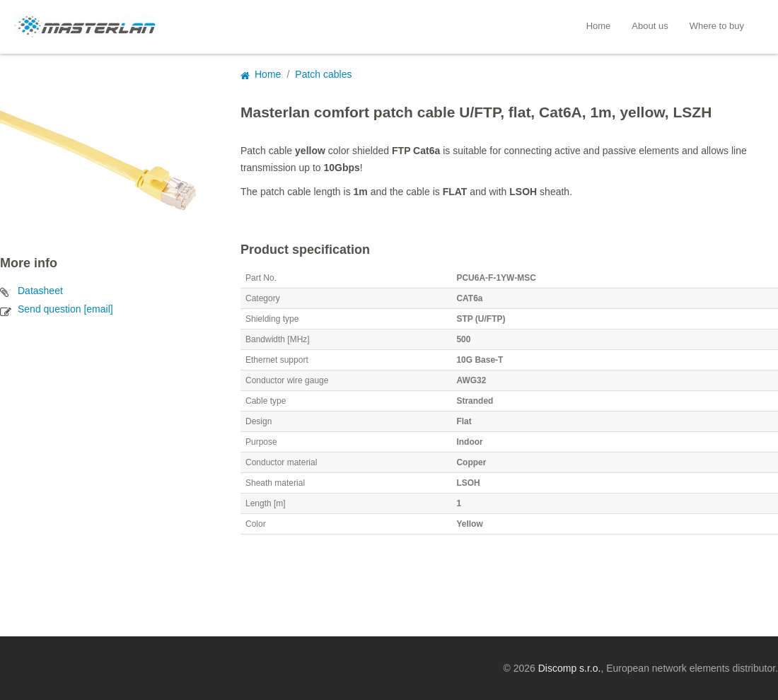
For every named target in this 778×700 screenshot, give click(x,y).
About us (650, 26)
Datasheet (40, 291)
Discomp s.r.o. (570, 668)
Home (599, 26)
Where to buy (717, 26)
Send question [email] (65, 309)
